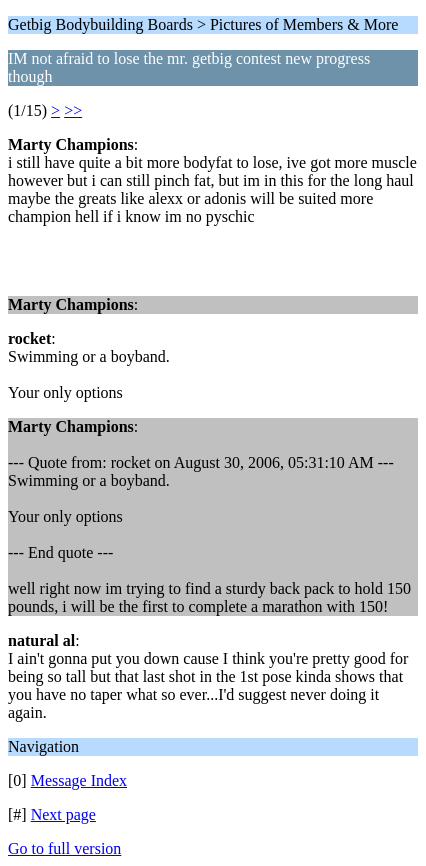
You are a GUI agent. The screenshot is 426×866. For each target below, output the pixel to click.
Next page (63, 814)
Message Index (79, 780)
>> (73, 110)
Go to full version (64, 848)
